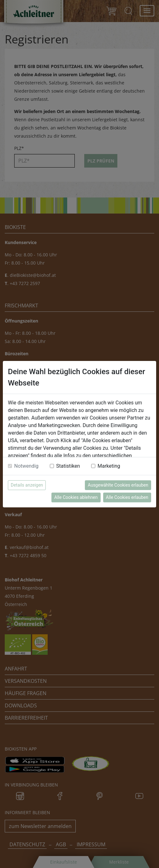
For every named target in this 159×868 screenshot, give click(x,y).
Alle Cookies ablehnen (76, 497)
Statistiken (68, 466)
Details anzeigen (27, 485)
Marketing (109, 466)
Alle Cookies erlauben (127, 497)
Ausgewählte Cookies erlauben (118, 485)
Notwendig (26, 466)
